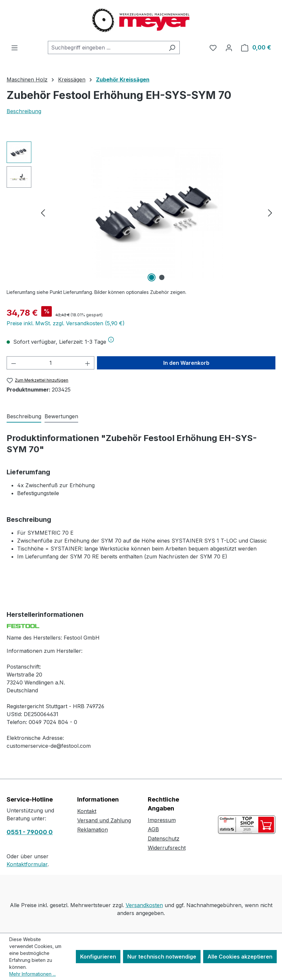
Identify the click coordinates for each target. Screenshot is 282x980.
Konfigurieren (98, 957)
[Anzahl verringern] (14, 363)
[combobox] (106, 47)
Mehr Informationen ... (32, 974)
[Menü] (15, 47)
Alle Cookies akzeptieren (240, 957)
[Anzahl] (51, 363)
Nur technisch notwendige (162, 957)
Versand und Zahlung (104, 820)
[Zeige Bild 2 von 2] (162, 277)
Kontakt (87, 811)
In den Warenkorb (186, 363)
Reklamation (93, 830)
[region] (141, 212)
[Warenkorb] (256, 47)
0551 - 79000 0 (30, 832)
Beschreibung (24, 111)
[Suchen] (172, 47)
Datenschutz (164, 838)
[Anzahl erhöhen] (88, 363)
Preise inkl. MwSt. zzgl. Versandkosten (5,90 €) (66, 323)
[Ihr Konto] (229, 47)
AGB (153, 829)
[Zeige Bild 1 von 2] (151, 277)
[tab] (24, 417)
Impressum (162, 820)
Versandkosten (144, 905)
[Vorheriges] (43, 213)
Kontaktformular (27, 864)
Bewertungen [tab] (61, 416)
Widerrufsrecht (167, 848)
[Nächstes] (270, 213)
